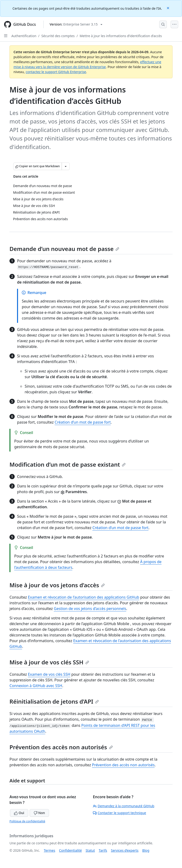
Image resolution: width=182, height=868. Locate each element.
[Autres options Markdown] (66, 166)
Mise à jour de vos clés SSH (49, 662)
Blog (146, 850)
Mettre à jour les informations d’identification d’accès (121, 36)
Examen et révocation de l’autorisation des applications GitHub (84, 597)
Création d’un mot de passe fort (83, 422)
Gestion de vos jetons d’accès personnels (90, 609)
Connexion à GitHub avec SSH (36, 686)
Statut (90, 850)
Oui (19, 813)
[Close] (168, 8)
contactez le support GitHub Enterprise (56, 72)
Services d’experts (125, 850)
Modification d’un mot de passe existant (68, 464)
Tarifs (103, 850)
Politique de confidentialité (27, 821)
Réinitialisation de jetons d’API (54, 701)
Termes (50, 850)
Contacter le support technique (119, 813)
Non (39, 813)
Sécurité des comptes (58, 36)
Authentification (24, 36)
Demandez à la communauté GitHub (124, 806)
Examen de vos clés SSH (49, 674)
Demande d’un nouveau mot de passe (64, 249)
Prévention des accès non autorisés (61, 747)
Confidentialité (70, 850)
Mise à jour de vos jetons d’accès (57, 585)
